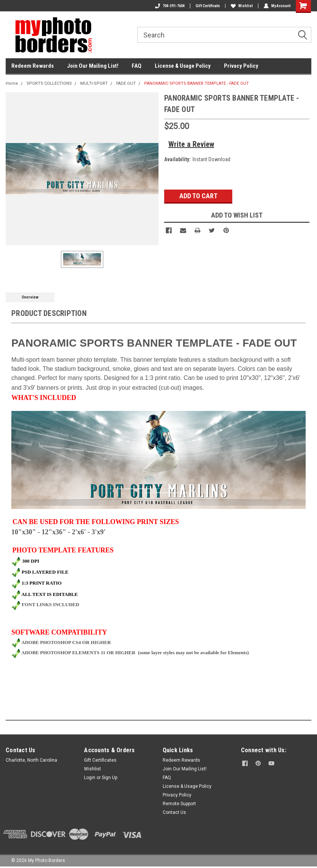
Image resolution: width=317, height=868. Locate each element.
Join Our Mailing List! (93, 66)
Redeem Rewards (33, 66)
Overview (30, 297)
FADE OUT (126, 83)
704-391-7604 (170, 6)
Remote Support (179, 804)
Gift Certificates (100, 760)
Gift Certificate (208, 6)
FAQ (137, 66)
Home (12, 83)
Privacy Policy (241, 66)
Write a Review (191, 144)
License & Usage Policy (183, 66)
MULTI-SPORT (94, 83)
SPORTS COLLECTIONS (49, 83)
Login (90, 778)
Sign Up (110, 778)
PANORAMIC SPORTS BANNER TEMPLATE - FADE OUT (197, 83)
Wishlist (242, 6)
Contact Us (174, 812)
